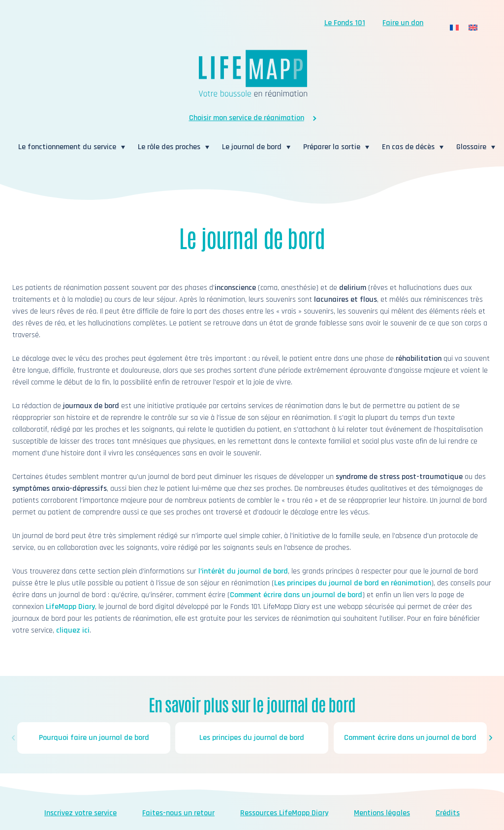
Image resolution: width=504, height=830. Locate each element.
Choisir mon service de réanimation (247, 118)
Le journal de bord (252, 147)
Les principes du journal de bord (252, 738)
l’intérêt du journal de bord (243, 571)
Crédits (448, 813)
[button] (13, 738)
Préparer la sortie (332, 147)
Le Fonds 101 (345, 23)
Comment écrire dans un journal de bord (296, 595)
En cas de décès (408, 147)
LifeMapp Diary (70, 607)
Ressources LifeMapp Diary (284, 813)
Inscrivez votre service (80, 813)
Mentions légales (382, 813)
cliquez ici (73, 630)
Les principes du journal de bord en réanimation (353, 583)
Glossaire (471, 147)
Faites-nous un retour (178, 813)
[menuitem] (454, 28)
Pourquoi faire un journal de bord (94, 738)
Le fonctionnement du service (67, 147)
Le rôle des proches (169, 147)
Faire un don (403, 23)
